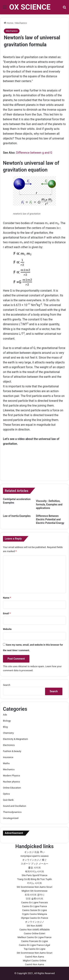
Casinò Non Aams (35, 957)
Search (7, 685)
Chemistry (8, 733)
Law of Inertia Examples (17, 516)
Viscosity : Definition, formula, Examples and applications (49, 504)
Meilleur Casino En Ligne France (34, 937)
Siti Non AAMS (34, 926)
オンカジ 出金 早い (34, 852)
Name (7, 598)
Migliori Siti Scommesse (35, 891)
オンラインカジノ (35, 922)
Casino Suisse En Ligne (34, 910)
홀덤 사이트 (34, 868)
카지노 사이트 (34, 883)
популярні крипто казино (34, 856)
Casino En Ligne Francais (34, 902)
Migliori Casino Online (34, 961)
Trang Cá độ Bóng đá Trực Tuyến (34, 879)
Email (7, 613)
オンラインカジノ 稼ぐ (34, 860)
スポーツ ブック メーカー (34, 864)
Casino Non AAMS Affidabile (34, 930)
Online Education (12, 788)
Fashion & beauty (12, 751)
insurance (8, 757)
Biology (7, 721)
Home (8, 23)
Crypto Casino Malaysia (34, 914)
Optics (6, 794)
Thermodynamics (12, 812)
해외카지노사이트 (35, 871)
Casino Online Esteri (35, 933)
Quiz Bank (8, 800)
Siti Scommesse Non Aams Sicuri (34, 887)
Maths (6, 763)
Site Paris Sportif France (34, 875)
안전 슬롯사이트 (34, 899)
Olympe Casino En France (34, 918)
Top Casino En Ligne (35, 949)
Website (7, 629)
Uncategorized (11, 818)
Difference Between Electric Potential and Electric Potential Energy (50, 519)
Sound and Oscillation (15, 806)
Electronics (9, 745)
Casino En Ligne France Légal (35, 945)
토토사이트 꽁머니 (34, 895)
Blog (5, 727)
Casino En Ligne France (34, 906)
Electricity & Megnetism (15, 739)
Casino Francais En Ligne (34, 941)
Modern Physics (11, 776)
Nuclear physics (11, 782)
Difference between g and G (34, 153)
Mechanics (21, 23)
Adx (5, 715)
